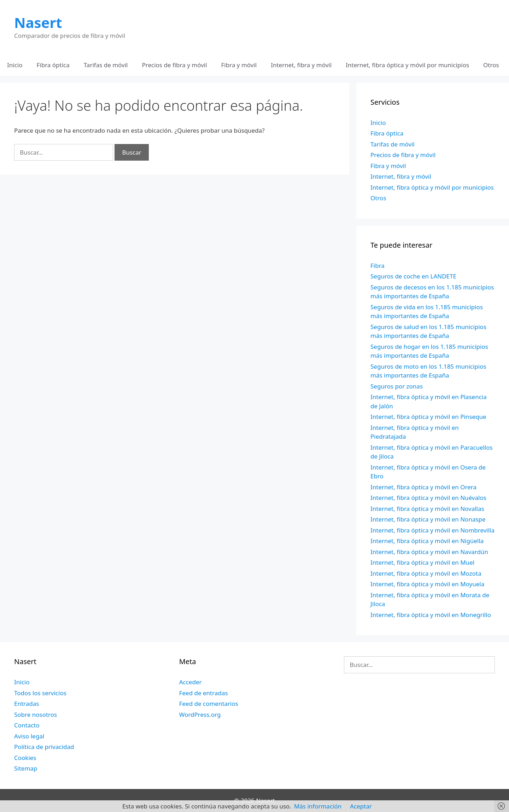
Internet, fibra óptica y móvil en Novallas (427, 509)
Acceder (191, 682)
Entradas (27, 704)
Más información (318, 806)
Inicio (15, 65)
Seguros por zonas (397, 386)
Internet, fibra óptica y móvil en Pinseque (428, 417)
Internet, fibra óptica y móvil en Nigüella (427, 541)
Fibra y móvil (239, 65)
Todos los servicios (40, 693)
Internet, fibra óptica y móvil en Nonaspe (428, 519)
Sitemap (26, 768)
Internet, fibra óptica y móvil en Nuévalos (428, 498)
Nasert (38, 22)
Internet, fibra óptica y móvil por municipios (407, 65)
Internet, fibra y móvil (301, 65)
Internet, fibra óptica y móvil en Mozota (426, 573)
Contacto (27, 725)
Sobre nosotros (36, 715)
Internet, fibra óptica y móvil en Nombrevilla (432, 530)
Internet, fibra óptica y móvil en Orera (423, 487)
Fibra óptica (53, 65)
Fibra (378, 266)
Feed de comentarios (209, 704)
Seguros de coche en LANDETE (413, 276)
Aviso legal (29, 736)
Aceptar (361, 806)
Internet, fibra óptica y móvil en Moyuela (427, 584)
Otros (491, 65)
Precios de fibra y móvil (174, 65)
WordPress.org (200, 715)
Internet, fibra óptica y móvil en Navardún (429, 552)
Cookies (25, 758)
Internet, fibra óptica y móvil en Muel (422, 562)
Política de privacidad (44, 747)
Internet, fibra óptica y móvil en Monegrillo (431, 615)
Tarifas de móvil (106, 65)
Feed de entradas (204, 693)
